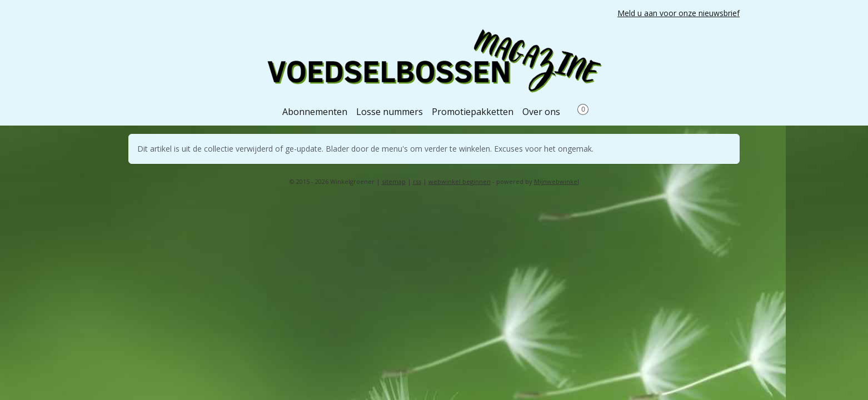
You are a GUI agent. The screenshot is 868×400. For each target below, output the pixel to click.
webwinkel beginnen (460, 181)
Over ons (541, 112)
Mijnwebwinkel (557, 181)
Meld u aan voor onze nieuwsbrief (679, 13)
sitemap (394, 181)
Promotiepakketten (473, 112)
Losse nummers (390, 112)
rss (417, 181)
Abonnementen (315, 112)
